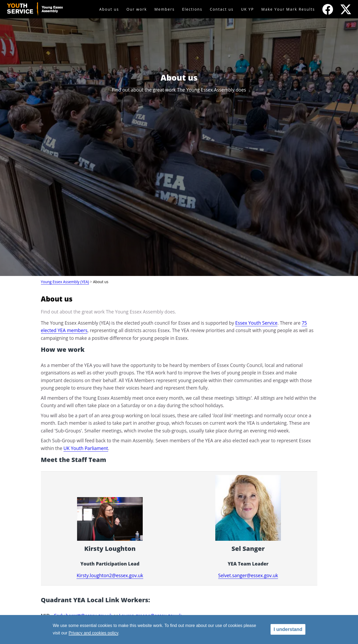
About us (109, 9)
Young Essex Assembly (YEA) (65, 282)
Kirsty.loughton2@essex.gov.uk (110, 575)
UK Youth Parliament (86, 448)
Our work (137, 9)
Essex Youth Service (256, 323)
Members (165, 9)
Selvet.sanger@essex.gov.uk (248, 575)
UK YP (248, 9)
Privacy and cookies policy (93, 633)
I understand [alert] (288, 629)
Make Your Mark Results (288, 9)
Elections (192, 9)
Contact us (222, 9)
